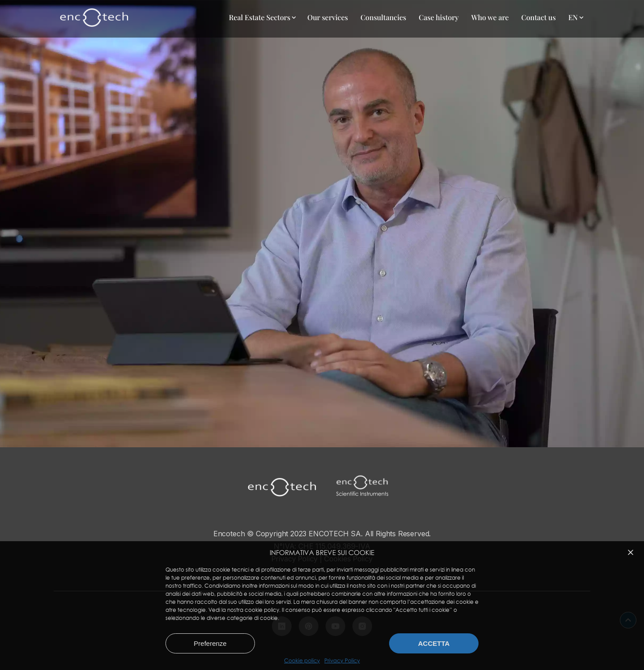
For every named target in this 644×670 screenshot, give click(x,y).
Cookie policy (302, 661)
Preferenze (210, 643)
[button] (631, 552)
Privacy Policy (342, 661)
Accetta (434, 643)
